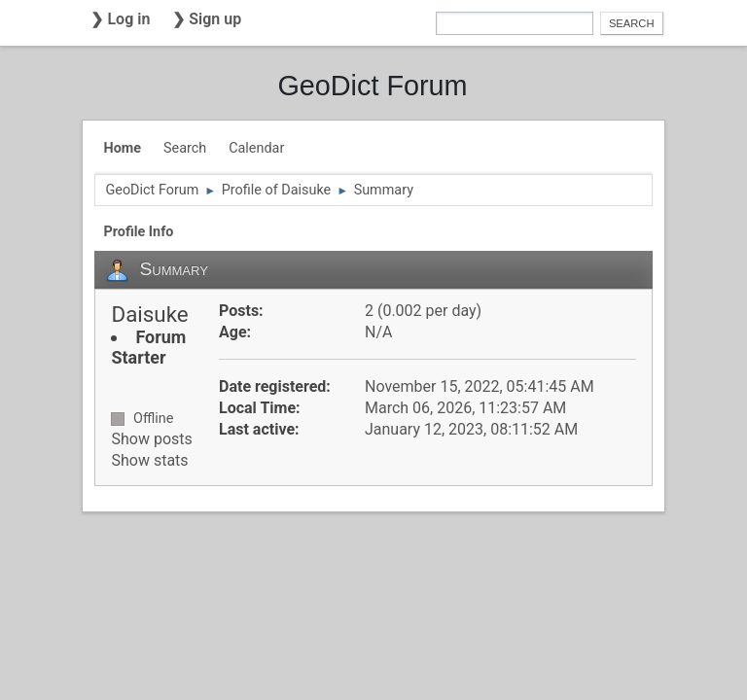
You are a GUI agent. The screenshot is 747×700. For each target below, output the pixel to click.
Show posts (151, 439)
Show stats (149, 460)
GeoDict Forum (372, 86)
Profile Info (138, 232)
